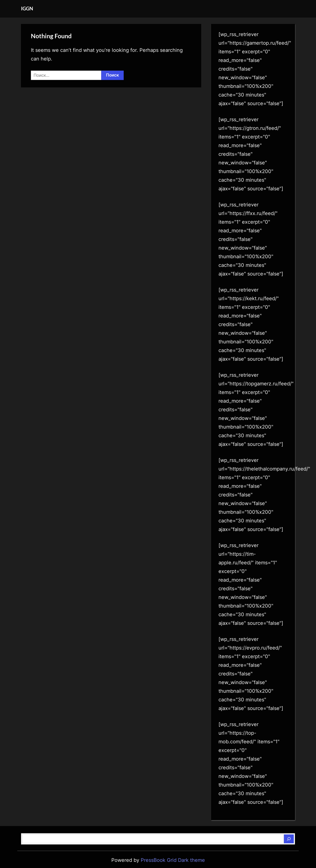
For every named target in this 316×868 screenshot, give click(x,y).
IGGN (27, 8)
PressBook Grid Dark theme (173, 860)
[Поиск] (289, 839)
